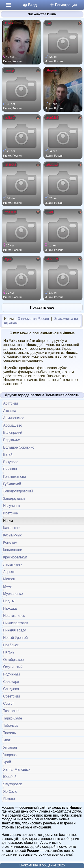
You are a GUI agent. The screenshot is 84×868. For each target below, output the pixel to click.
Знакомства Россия (33, 319)
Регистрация (63, 5)
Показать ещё (42, 307)
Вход (30, 5)
